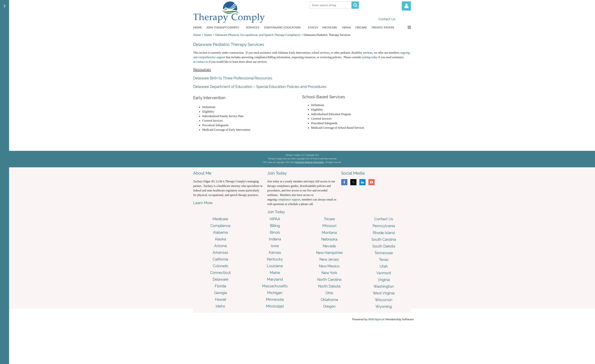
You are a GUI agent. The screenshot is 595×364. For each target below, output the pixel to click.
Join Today (276, 212)
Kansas (275, 253)
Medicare (220, 219)
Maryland (275, 279)
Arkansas (220, 253)
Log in (406, 6)
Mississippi (275, 306)
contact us (202, 62)
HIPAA (275, 219)
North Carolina (329, 280)
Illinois (275, 232)
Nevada (329, 246)
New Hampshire (329, 253)
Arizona (220, 246)
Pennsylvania (384, 226)
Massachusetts (275, 286)
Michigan (275, 293)
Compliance (220, 226)
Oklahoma (329, 300)
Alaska (220, 239)
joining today (370, 57)
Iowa (275, 246)
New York (329, 273)
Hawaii (220, 299)
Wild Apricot (376, 319)
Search (355, 5)
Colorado (220, 266)
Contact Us (387, 19)
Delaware (220, 279)
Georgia (220, 293)
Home (197, 35)
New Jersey (329, 259)
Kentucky (275, 259)
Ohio (329, 293)
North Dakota (329, 286)
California (220, 259)
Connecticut (220, 273)
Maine (275, 273)
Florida (220, 286)
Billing (275, 226)
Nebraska (329, 239)
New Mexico (329, 266)
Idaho (220, 306)
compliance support (289, 199)
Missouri (329, 226)
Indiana (275, 239)
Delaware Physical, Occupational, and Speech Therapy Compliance (258, 35)
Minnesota (275, 299)
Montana (329, 233)
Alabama (220, 232)
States (208, 35)
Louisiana (275, 266)
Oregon (329, 306)
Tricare (329, 219)
